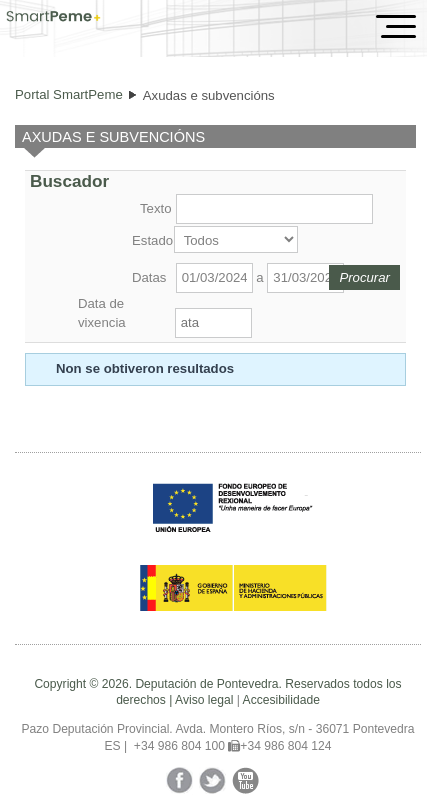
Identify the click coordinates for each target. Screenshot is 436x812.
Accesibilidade (281, 700)
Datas (149, 277)
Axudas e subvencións (209, 95)
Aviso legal (204, 700)
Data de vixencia (102, 312)
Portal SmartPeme (69, 94)
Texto (156, 208)
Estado (151, 240)
